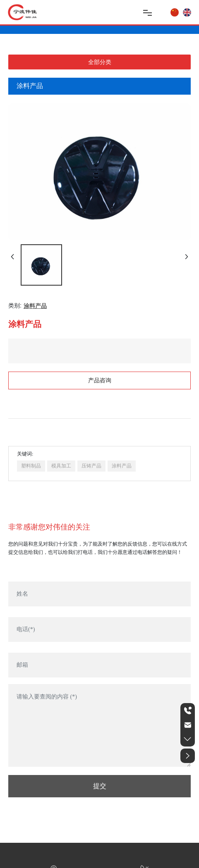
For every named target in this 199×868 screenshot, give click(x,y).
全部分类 (100, 62)
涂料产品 (35, 306)
